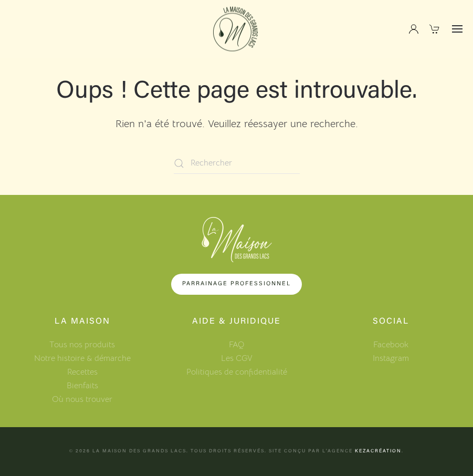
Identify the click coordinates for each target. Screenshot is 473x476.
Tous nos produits (82, 345)
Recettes (82, 372)
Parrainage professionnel (236, 284)
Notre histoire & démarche (82, 358)
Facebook (391, 345)
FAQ (236, 345)
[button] (457, 29)
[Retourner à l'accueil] (237, 29)
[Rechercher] (237, 163)
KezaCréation (378, 451)
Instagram (391, 358)
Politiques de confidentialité (237, 372)
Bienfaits (82, 386)
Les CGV (237, 358)
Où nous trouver (82, 399)
